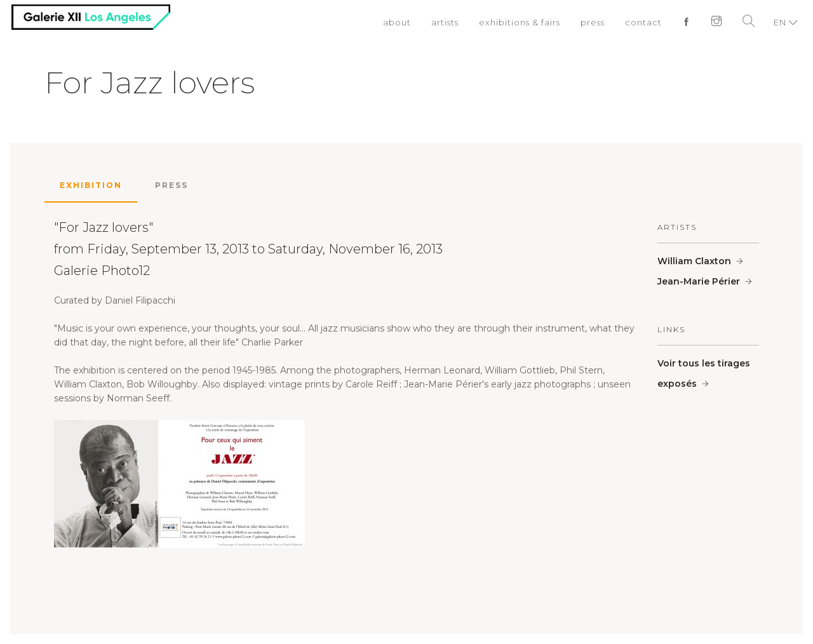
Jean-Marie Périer (699, 281)
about (397, 22)
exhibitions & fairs (520, 22)
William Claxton (694, 261)
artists (445, 22)
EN (780, 22)
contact (643, 22)
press (593, 22)
